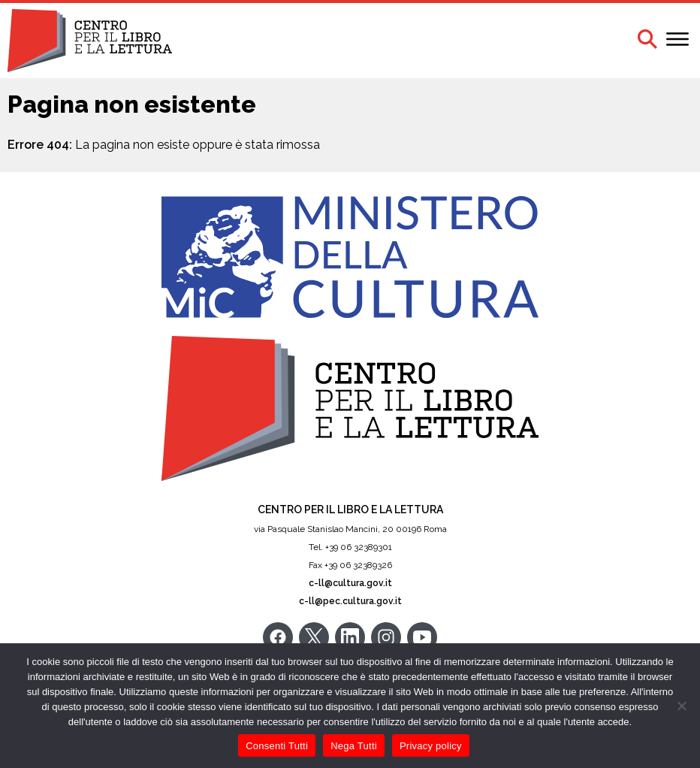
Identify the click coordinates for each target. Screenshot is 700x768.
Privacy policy (431, 746)
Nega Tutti (354, 746)
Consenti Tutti (277, 746)
